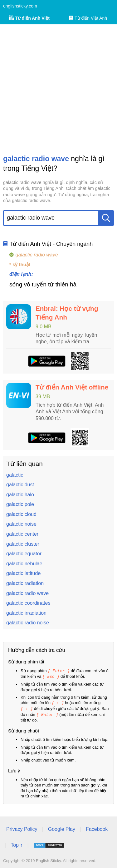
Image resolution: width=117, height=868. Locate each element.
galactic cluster (23, 544)
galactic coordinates (28, 603)
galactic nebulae (24, 564)
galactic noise (21, 524)
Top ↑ (17, 843)
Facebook (97, 828)
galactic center (22, 534)
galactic (15, 475)
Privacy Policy (22, 828)
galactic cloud (21, 514)
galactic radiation (25, 583)
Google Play (62, 828)
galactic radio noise (28, 623)
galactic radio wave (27, 593)
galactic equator (24, 554)
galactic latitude (23, 573)
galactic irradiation (26, 613)
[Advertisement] (58, 89)
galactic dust (20, 485)
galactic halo (20, 495)
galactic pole (20, 504)
